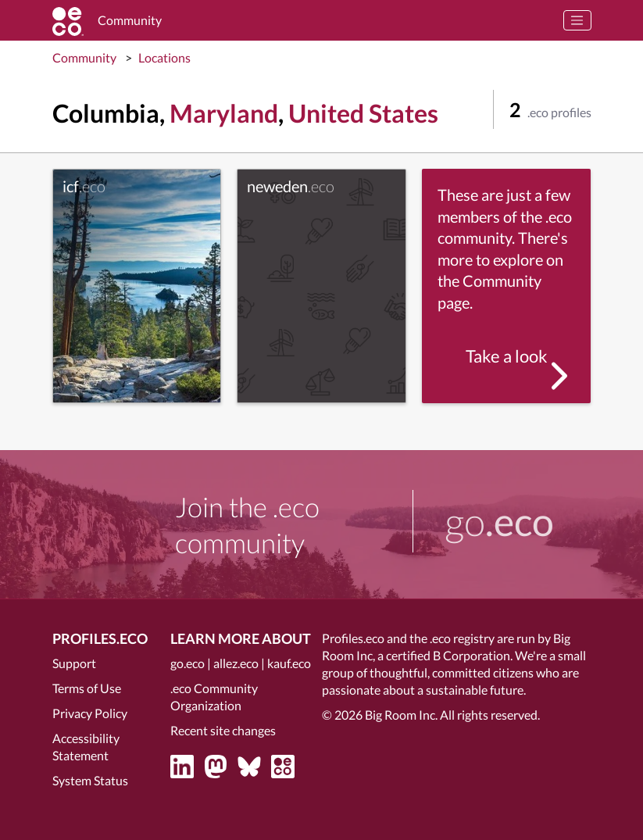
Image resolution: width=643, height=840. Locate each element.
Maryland (224, 113)
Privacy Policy (90, 713)
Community (84, 57)
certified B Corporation (448, 655)
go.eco (188, 663)
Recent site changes (223, 730)
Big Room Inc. (401, 715)
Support (74, 663)
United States (363, 113)
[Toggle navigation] (577, 20)
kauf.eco (289, 663)
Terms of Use (87, 688)
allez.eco (236, 663)
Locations (164, 57)
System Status (90, 780)
